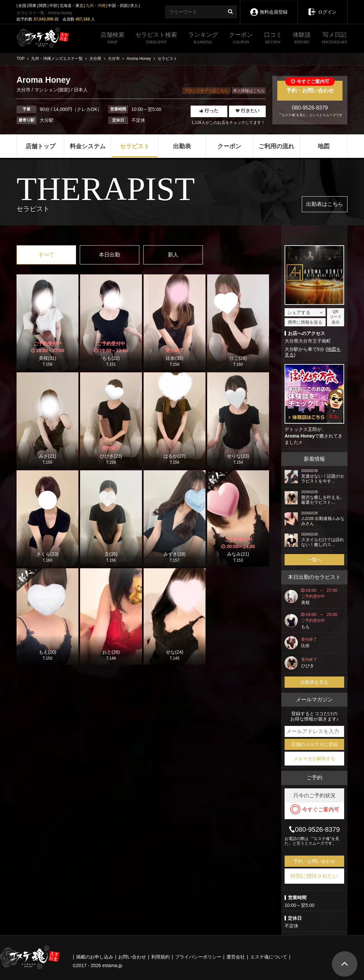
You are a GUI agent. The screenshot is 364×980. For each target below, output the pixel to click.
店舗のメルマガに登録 (314, 744)
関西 (43, 6)
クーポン (241, 39)
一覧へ (314, 560)
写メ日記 (335, 39)
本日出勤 (110, 255)
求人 (134, 6)
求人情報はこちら (249, 91)
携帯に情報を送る (305, 322)
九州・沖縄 (96, 6)
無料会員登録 (269, 7)
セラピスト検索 (156, 39)
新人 (173, 255)
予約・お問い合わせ (310, 87)
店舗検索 (113, 39)
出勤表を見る (314, 682)
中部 (53, 6)
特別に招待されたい (314, 876)
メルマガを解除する (314, 759)
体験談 (302, 39)
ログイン (322, 7)
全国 (22, 6)
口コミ (273, 39)
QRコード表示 (336, 317)
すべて (46, 255)
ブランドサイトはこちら (206, 91)
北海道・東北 (71, 6)
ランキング (203, 39)
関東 (32, 6)
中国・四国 (118, 6)
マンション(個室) (52, 90)
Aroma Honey (300, 436)
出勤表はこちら (325, 204)
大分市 (24, 90)
